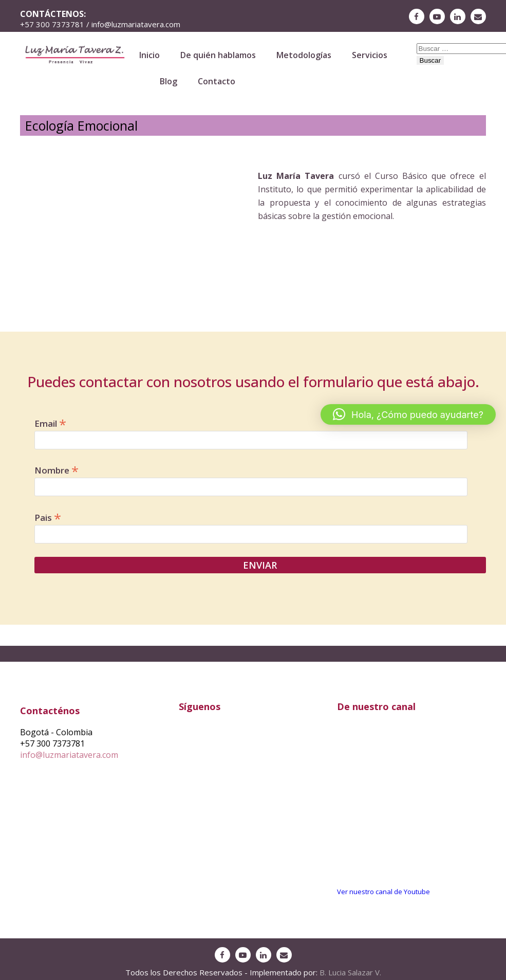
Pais (48, 517)
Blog (168, 81)
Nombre (57, 469)
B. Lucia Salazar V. (350, 972)
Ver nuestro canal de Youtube (383, 892)
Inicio (149, 55)
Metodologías (304, 55)
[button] (408, 414)
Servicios (370, 55)
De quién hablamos (218, 55)
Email (50, 423)
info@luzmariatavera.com (69, 755)
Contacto (217, 81)
